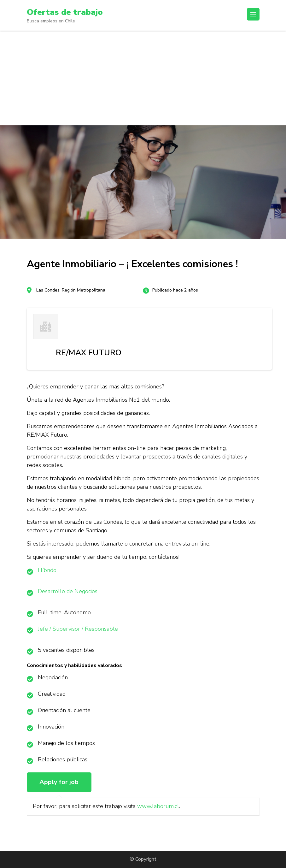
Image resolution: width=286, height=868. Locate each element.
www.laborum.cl (158, 806)
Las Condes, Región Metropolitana (71, 290)
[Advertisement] (143, 78)
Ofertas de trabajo (66, 12)
